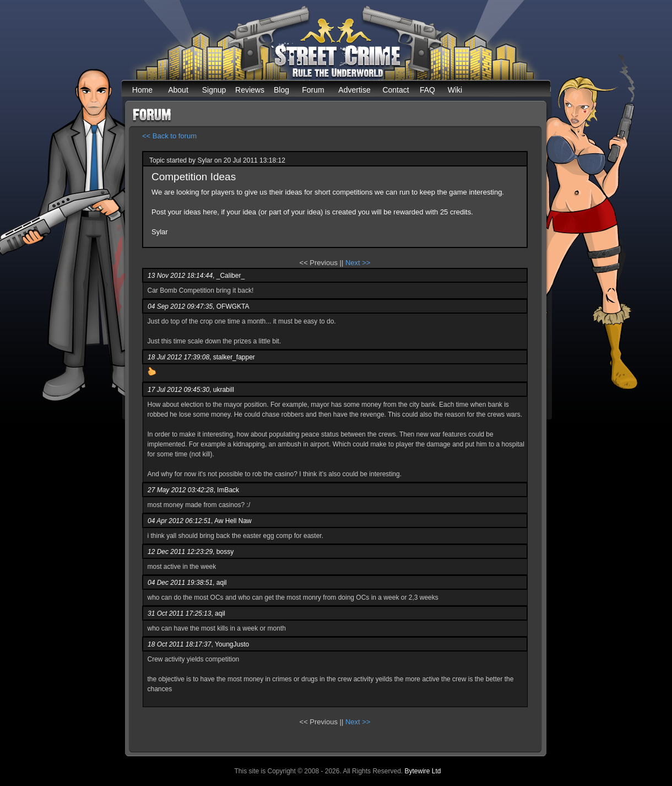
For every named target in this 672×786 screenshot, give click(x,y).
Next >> (358, 263)
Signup (214, 90)
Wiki (455, 90)
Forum (313, 90)
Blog (281, 90)
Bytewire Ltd (422, 771)
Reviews (250, 90)
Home (142, 90)
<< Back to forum (169, 136)
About (178, 90)
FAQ (427, 90)
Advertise (354, 90)
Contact (395, 90)
